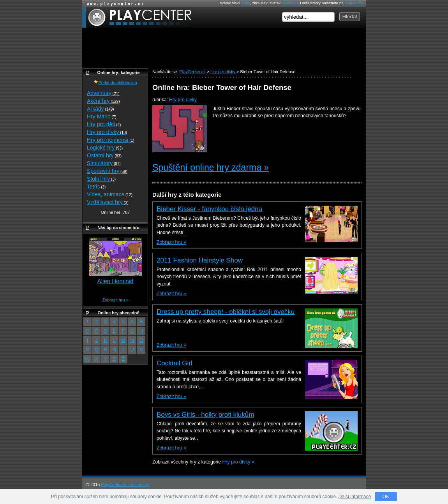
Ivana (245, 3)
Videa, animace (110, 194)
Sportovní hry (107, 171)
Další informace (355, 497)
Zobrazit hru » (171, 242)
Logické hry (105, 148)
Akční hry (103, 101)
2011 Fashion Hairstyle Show (200, 260)
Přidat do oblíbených (115, 83)
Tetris (96, 187)
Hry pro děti (104, 124)
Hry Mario (102, 116)
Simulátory (104, 163)
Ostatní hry (104, 155)
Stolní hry (101, 179)
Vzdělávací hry (108, 202)
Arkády (101, 109)
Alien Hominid (116, 281)
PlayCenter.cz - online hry (125, 485)
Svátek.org (354, 3)
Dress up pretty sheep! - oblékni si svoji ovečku (226, 312)
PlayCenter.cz (138, 17)
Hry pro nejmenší (111, 140)
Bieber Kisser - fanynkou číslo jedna (209, 209)
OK (386, 497)
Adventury (103, 93)
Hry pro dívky (183, 100)
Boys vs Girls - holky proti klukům (205, 415)
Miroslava (290, 3)
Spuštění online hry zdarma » (211, 167)
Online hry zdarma (113, 4)
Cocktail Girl (175, 363)
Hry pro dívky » (238, 462)
